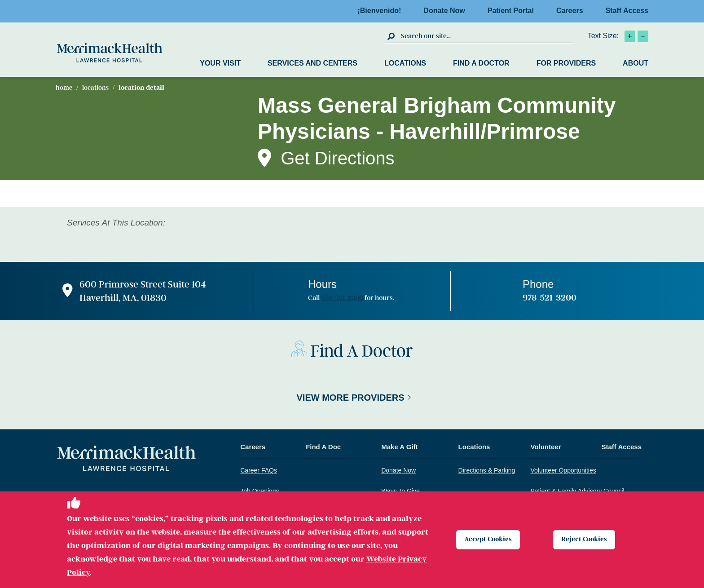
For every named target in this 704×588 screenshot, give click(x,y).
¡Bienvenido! (382, 11)
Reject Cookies (587, 539)
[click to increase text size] (630, 36)
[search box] (486, 36)
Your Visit (220, 63)
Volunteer (546, 447)
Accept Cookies (491, 539)
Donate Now (447, 11)
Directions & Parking (487, 470)
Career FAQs (259, 470)
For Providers (566, 63)
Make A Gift (399, 447)
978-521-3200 (342, 298)
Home (64, 88)
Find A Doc (323, 447)
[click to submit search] (392, 36)
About (636, 63)
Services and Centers (312, 63)
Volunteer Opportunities (563, 470)
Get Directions (337, 158)
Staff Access (627, 11)
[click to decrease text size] (643, 36)
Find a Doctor (481, 63)
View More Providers (350, 398)
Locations (405, 63)
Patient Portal (513, 11)
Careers (572, 11)
